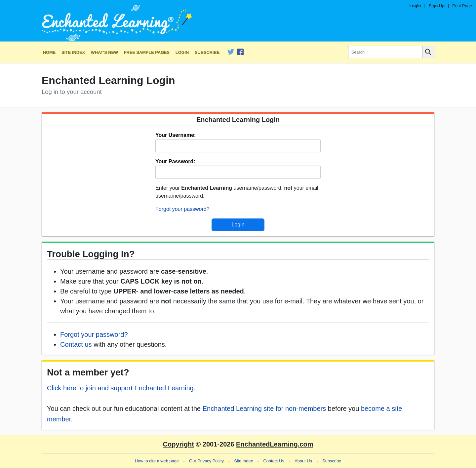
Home (49, 52)
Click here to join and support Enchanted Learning (120, 388)
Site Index (73, 52)
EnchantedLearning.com (275, 444)
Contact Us (274, 461)
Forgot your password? (182, 209)
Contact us (76, 344)
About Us (303, 461)
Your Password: (175, 161)
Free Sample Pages (147, 52)
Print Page (462, 6)
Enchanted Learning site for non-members (264, 409)
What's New (104, 52)
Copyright (178, 444)
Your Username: (176, 135)
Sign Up (437, 6)
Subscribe (207, 52)
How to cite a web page (157, 461)
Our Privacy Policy (206, 461)
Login (415, 6)
